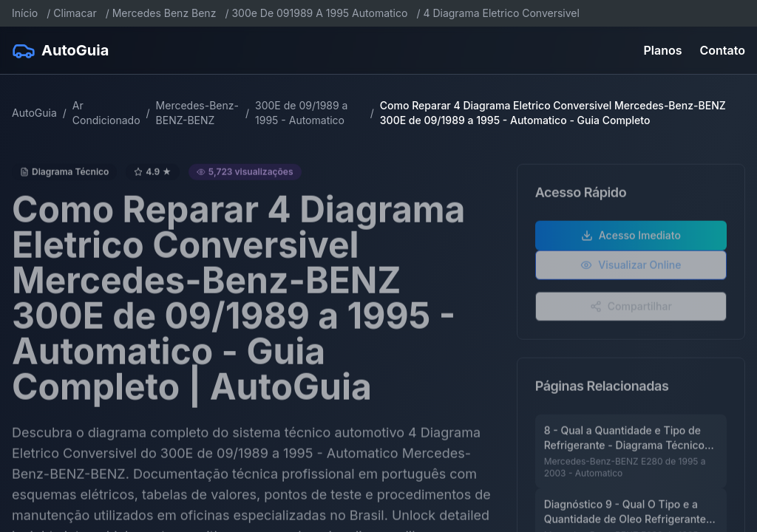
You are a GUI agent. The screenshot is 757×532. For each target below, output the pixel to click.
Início (25, 13)
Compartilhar (631, 308)
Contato (723, 50)
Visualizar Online (631, 266)
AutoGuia (34, 113)
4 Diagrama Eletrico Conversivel (501, 13)
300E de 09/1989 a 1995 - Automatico (301, 113)
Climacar (75, 13)
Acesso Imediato (631, 237)
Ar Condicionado (106, 113)
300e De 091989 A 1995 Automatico (319, 13)
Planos (663, 50)
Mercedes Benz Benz (164, 13)
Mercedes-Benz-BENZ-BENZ (197, 113)
